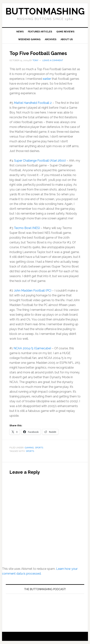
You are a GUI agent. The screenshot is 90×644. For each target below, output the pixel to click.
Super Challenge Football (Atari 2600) (40, 161)
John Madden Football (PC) (33, 291)
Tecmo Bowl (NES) (27, 228)
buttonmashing (45, 11)
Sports (39, 448)
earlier (47, 79)
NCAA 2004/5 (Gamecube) (32, 348)
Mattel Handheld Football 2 (33, 103)
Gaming (29, 448)
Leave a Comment (53, 60)
